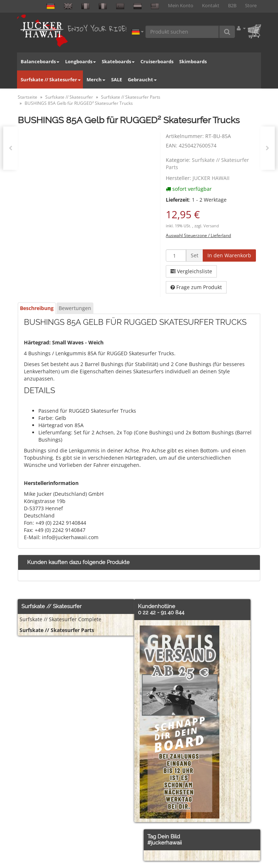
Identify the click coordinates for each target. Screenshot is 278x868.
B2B (232, 6)
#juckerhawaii (165, 843)
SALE (117, 80)
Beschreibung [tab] (37, 308)
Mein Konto (181, 6)
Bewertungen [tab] (75, 308)
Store (251, 6)
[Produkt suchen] (182, 32)
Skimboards (193, 61)
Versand (211, 226)
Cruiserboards (157, 61)
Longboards (81, 61)
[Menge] (176, 255)
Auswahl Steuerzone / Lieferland (198, 235)
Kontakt (211, 6)
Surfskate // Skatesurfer (51, 80)
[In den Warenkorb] (229, 255)
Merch (96, 80)
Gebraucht (142, 80)
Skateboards (118, 61)
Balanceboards (40, 61)
